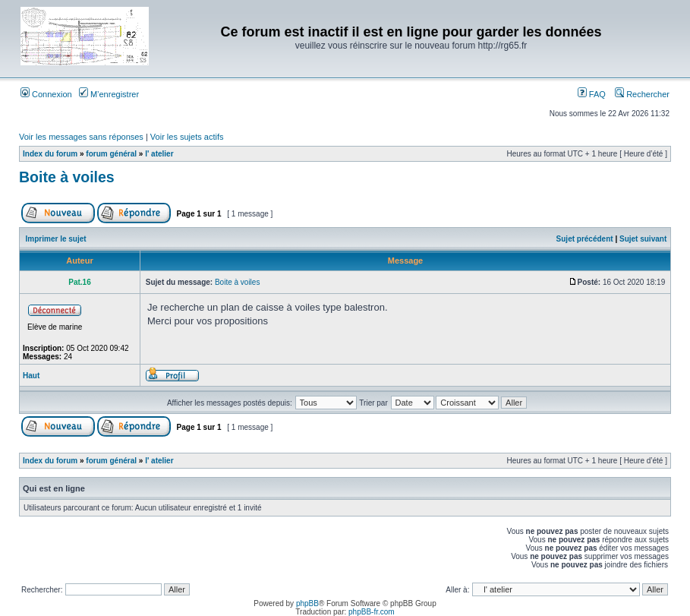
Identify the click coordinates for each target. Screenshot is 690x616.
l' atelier (159, 154)
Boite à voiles (67, 177)
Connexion (46, 94)
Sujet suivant (643, 239)
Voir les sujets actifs (187, 137)
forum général (111, 154)
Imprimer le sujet (56, 239)
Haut (31, 376)
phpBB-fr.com (372, 612)
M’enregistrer (109, 94)
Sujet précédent (585, 239)
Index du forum (50, 154)
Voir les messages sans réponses (81, 137)
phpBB (307, 603)
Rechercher (642, 94)
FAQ (592, 94)
